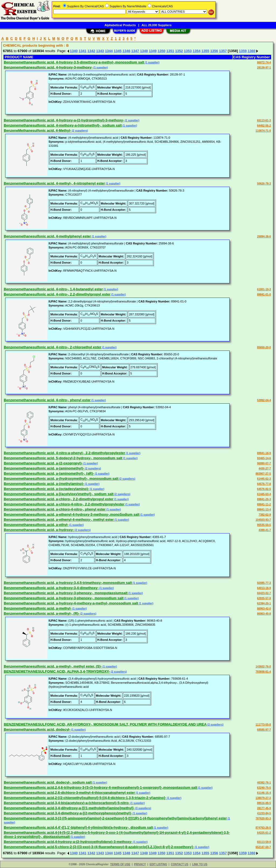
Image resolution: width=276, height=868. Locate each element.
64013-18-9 (264, 588)
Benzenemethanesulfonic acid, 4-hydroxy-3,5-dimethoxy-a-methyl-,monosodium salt (74, 62)
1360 (252, 51)
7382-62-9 (265, 515)
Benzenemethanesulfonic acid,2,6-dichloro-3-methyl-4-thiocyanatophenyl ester (69, 793)
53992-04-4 (264, 400)
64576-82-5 (264, 489)
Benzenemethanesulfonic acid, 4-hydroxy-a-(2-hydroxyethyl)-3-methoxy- (64, 120)
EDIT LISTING (158, 864)
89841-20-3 (264, 499)
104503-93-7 (263, 520)
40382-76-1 (264, 783)
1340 (74, 51)
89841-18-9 (264, 453)
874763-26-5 (263, 828)
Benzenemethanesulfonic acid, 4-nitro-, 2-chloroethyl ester (53, 347)
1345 (118, 51)
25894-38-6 (264, 236)
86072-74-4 (264, 62)
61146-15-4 (264, 793)
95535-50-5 (264, 525)
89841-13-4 (264, 510)
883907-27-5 (263, 474)
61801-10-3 (264, 289)
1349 (153, 51)
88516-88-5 (264, 803)
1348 (144, 51)
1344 (109, 51)
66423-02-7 (264, 593)
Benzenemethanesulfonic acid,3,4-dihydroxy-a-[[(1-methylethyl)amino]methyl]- (69, 808)
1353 (188, 51)
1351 (170, 51)
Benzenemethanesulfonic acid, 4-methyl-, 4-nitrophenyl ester (54, 183)
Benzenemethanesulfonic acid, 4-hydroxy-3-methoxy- (48, 67)
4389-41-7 (265, 530)
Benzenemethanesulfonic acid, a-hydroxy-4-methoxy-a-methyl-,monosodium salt (71, 603)
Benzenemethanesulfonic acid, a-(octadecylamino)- (46, 489)
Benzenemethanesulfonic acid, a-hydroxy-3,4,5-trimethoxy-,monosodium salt (68, 583)
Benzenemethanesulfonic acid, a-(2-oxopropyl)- (43, 463)
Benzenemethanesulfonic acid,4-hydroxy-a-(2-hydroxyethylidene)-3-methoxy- (68, 842)
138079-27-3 (263, 798)
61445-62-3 (264, 479)
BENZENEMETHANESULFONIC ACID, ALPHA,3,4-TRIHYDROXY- (57, 671)
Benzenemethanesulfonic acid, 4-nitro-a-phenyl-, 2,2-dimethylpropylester (64, 453)
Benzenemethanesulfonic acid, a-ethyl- (36, 525)
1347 (135, 51)
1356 (214, 51)
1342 (91, 51)
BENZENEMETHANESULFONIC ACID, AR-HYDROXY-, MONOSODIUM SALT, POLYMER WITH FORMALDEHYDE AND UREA (105, 724)
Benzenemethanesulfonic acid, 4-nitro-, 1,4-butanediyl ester (53, 289)
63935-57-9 (264, 598)
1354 (197, 51)
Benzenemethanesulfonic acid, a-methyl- (38, 608)
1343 (100, 51)
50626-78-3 (264, 184)
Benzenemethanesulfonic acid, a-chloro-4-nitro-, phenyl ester (55, 509)
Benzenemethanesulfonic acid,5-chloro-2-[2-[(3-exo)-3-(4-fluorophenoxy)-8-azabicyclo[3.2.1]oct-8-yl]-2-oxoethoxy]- (99, 847)
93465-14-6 (264, 458)
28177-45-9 (264, 808)
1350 (162, 51)
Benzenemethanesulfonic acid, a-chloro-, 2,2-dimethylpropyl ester (59, 499)
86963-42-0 (264, 609)
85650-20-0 (264, 347)
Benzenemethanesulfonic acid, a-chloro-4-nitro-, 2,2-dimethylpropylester (64, 504)
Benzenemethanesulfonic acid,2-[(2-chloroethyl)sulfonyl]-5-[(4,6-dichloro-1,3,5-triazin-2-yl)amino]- (85, 798)
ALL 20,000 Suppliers (156, 25)
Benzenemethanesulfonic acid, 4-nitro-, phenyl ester (47, 400)
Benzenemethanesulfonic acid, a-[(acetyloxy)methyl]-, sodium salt (59, 494)
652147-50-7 (263, 847)
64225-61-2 (264, 833)
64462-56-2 (264, 126)
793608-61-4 (263, 672)
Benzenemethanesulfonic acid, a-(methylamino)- (44, 484)
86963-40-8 (264, 614)
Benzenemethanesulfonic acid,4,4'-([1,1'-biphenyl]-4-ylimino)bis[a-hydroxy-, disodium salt (78, 827)
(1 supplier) (152, 62)
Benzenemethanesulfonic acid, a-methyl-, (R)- (42, 613)
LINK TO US (200, 864)
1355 (205, 51)
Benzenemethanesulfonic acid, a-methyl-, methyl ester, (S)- (53, 666)
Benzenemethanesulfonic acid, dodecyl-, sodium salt (48, 782)
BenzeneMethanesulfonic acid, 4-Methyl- (37, 130)
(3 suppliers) (143, 808)
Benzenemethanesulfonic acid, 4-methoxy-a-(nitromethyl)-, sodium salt (63, 125)
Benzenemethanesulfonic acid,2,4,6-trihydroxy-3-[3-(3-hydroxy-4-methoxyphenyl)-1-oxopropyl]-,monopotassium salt (101, 787)
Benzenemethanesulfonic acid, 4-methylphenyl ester (47, 236)
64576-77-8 (264, 484)
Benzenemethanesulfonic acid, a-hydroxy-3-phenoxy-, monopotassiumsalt (66, 593)
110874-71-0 (263, 131)
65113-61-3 (264, 120)
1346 (126, 51)
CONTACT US (180, 864)
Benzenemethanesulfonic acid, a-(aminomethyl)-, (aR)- (49, 473)
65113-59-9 (264, 842)
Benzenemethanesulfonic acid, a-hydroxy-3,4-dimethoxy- (51, 588)
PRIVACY (140, 864)
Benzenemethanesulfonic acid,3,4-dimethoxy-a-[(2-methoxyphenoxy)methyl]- (68, 813)
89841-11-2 (264, 504)
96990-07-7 (264, 463)
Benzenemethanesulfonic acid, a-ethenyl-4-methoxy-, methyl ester (59, 520)
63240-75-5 (264, 788)
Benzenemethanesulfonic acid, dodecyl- (37, 729)
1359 (243, 51)
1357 (223, 51)
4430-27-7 (265, 469)
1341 (83, 51)
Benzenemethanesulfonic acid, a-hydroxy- (39, 530)
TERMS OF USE (120, 864)
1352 (179, 51)
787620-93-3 (263, 818)
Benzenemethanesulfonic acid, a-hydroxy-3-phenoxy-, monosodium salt (64, 598)
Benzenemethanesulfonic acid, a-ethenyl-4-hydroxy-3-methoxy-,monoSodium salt (72, 514)
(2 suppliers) (80, 131)
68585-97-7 (264, 730)
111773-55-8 (263, 725)
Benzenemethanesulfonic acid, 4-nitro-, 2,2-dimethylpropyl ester (57, 294)
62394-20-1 (264, 603)
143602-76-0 (263, 667)
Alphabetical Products (120, 25)
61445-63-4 (264, 494)
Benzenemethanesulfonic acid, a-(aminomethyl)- (44, 468)
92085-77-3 (264, 583)
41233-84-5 (264, 813)
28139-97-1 (264, 68)
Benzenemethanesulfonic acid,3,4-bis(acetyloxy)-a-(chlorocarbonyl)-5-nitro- (67, 803)
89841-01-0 (264, 295)
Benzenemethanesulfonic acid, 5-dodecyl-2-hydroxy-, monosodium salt (63, 458)
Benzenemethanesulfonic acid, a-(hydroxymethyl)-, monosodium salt (61, 479)
